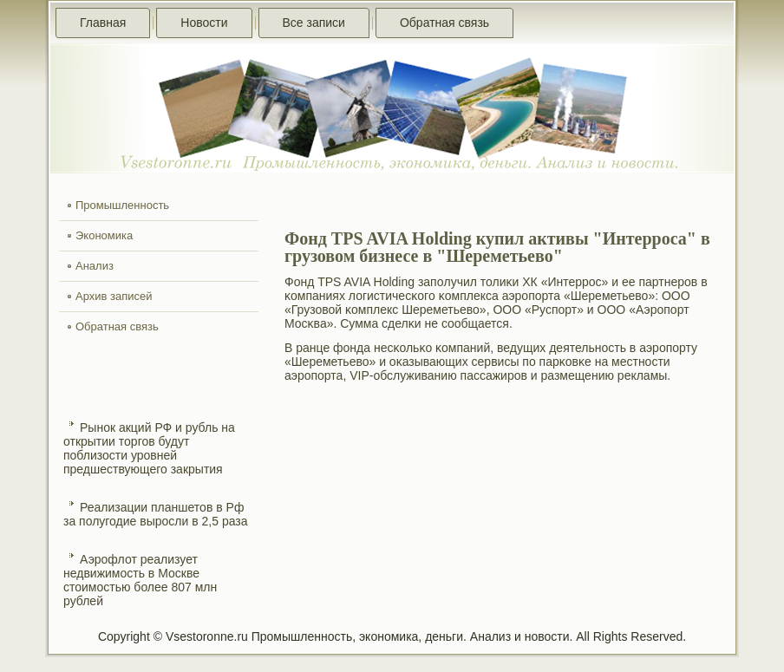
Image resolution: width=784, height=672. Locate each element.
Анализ (95, 266)
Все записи (314, 23)
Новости (204, 23)
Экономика (104, 235)
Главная (103, 23)
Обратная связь (444, 23)
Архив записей (114, 296)
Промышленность (122, 205)
